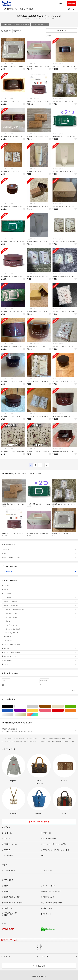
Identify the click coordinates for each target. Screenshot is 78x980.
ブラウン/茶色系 (51, 706)
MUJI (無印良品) (39, 572)
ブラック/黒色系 (13, 706)
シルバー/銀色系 (13, 714)
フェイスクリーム (41, 625)
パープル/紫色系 (26, 710)
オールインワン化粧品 (41, 629)
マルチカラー (38, 714)
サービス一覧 (6, 956)
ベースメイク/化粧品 (40, 601)
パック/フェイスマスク (40, 24)
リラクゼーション (40, 641)
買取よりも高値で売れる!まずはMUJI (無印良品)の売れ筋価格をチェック (39, 730)
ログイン (61, 4)
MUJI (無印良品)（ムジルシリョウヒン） (16, 24)
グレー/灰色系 (38, 706)
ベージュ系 (64, 706)
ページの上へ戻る (39, 966)
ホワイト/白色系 (26, 706)
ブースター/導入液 (41, 617)
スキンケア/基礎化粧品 (40, 605)
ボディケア (40, 637)
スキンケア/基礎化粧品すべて (41, 609)
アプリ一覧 (44, 956)
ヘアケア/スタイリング (40, 633)
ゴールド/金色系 (26, 714)
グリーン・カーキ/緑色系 (76, 706)
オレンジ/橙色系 (76, 710)
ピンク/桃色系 (51, 710)
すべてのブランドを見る (39, 822)
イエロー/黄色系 (38, 710)
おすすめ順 (18, 31)
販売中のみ (6, 31)
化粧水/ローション (41, 613)
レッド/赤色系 (64, 710)
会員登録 (71, 4)
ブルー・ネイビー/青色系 (13, 710)
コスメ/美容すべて (40, 598)
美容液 (41, 621)
